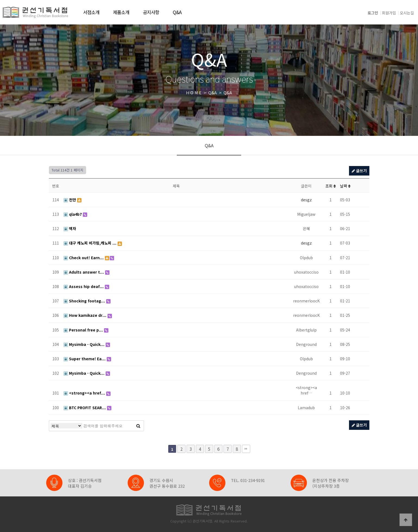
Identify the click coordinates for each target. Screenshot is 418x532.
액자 (70, 229)
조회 (331, 186)
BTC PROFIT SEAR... (85, 408)
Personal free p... (84, 330)
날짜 (345, 186)
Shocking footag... (85, 301)
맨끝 (246, 449)
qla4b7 (73, 214)
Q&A (177, 12)
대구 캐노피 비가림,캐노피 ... (91, 243)
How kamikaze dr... (86, 315)
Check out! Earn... (84, 258)
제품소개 (121, 12)
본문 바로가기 (0, 0)
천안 (70, 200)
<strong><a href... (85, 393)
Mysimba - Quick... (85, 344)
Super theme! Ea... (85, 359)
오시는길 (407, 13)
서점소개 (91, 12)
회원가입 (389, 13)
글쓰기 (359, 171)
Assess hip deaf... (84, 286)
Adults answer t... (84, 272)
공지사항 (151, 12)
